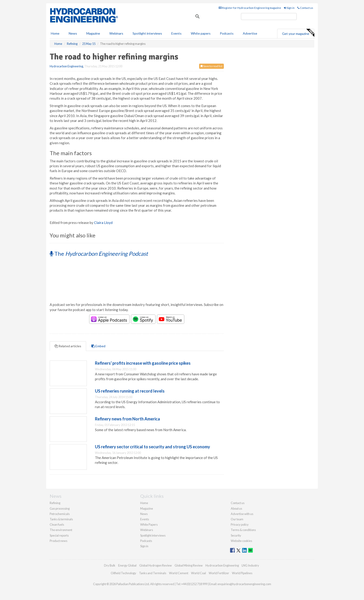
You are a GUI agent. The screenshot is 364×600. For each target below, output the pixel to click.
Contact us (305, 8)
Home (55, 33)
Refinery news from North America (127, 419)
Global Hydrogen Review (156, 565)
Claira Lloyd (103, 223)
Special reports (59, 535)
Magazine (93, 33)
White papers (201, 33)
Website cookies (241, 541)
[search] (269, 16)
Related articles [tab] (68, 346)
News (144, 514)
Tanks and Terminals (153, 573)
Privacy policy (240, 525)
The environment (61, 530)
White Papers (149, 525)
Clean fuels (57, 525)
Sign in (289, 8)
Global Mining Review (189, 565)
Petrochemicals (60, 514)
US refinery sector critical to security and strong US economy (153, 447)
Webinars (116, 33)
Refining (55, 503)
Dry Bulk (110, 565)
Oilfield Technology (123, 573)
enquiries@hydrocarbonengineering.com (244, 584)
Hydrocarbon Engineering (66, 66)
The (99, 254)
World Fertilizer (219, 573)
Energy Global (127, 565)
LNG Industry (250, 565)
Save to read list (211, 66)
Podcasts (227, 33)
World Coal (198, 573)
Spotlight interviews (147, 33)
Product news (58, 541)
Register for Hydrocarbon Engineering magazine (250, 8)
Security (236, 535)
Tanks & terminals (61, 519)
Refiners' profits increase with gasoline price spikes (143, 363)
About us (236, 508)
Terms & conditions (243, 530)
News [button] (73, 33)
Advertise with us (242, 514)
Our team (237, 519)
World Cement (179, 573)
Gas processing (60, 508)
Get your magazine (298, 33)
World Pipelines (242, 573)
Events (176, 33)
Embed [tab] (98, 346)
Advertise (250, 33)
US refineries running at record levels (130, 391)
